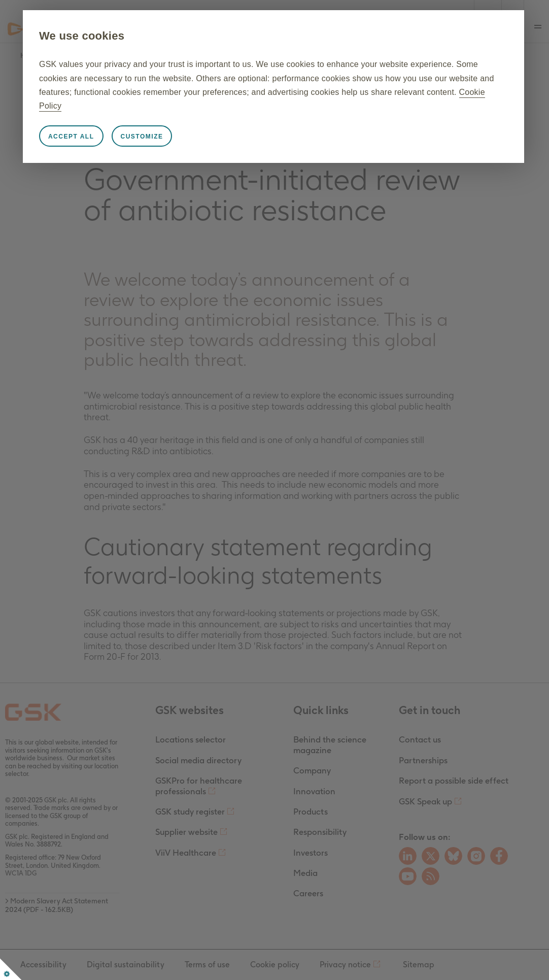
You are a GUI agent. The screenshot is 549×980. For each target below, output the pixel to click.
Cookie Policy (364, 106)
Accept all (114, 137)
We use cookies (125, 36)
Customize (185, 137)
